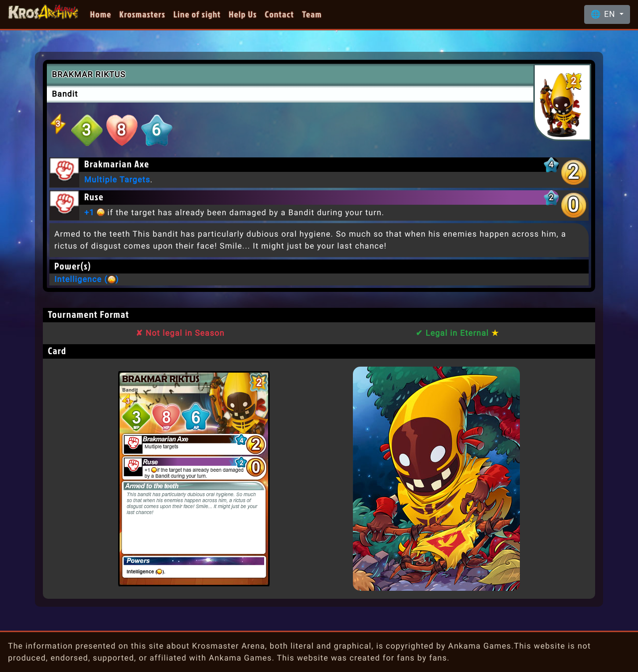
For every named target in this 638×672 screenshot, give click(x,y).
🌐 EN (604, 14)
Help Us (243, 14)
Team (312, 14)
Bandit (65, 94)
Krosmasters (143, 14)
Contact (279, 14)
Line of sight (197, 14)
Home (101, 14)
